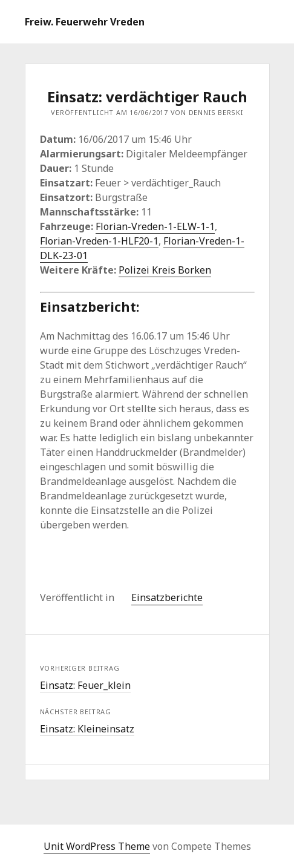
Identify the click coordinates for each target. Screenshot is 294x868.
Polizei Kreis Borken (165, 270)
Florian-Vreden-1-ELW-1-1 (155, 226)
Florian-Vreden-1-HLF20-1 (99, 241)
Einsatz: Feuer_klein (85, 685)
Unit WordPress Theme (97, 846)
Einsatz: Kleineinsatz (87, 729)
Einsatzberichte (167, 597)
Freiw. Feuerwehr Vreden (85, 22)
